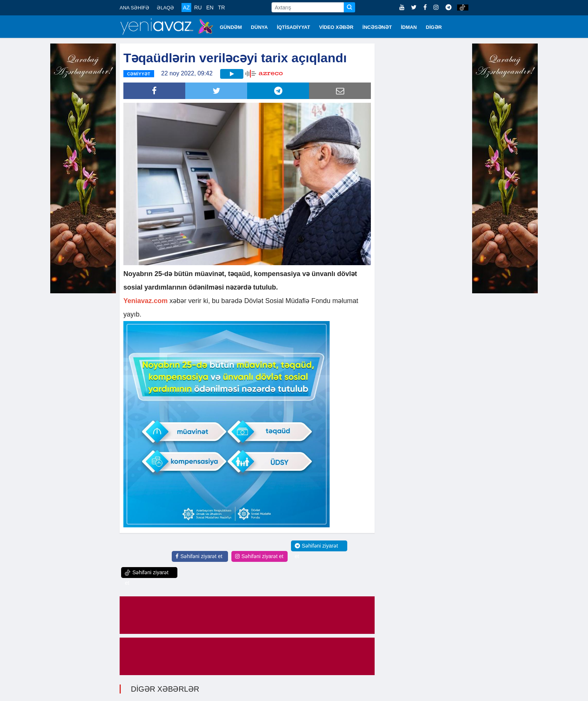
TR (221, 8)
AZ (186, 8)
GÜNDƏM (231, 27)
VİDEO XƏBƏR (336, 27)
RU (198, 8)
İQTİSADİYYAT (293, 27)
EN (210, 8)
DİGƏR (434, 27)
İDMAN (409, 27)
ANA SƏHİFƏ (134, 8)
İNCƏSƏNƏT (377, 27)
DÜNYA (259, 27)
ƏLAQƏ (165, 8)
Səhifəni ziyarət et (199, 556)
